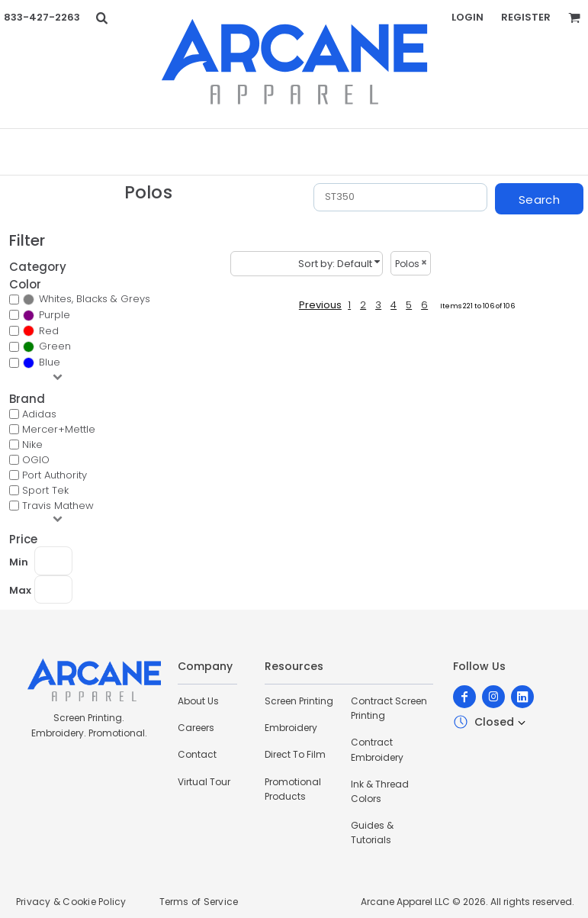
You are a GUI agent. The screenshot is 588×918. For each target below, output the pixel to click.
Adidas (39, 414)
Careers (196, 728)
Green (55, 346)
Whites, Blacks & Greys (95, 299)
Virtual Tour (204, 782)
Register (526, 17)
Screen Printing (299, 701)
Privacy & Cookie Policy (71, 902)
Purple (55, 315)
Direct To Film (295, 754)
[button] (101, 18)
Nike (32, 445)
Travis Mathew (58, 506)
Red (49, 331)
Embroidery (291, 728)
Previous (320, 305)
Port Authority (55, 475)
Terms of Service (199, 902)
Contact (197, 754)
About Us (198, 701)
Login (468, 17)
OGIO (36, 460)
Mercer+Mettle (59, 429)
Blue (50, 362)
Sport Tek (45, 490)
